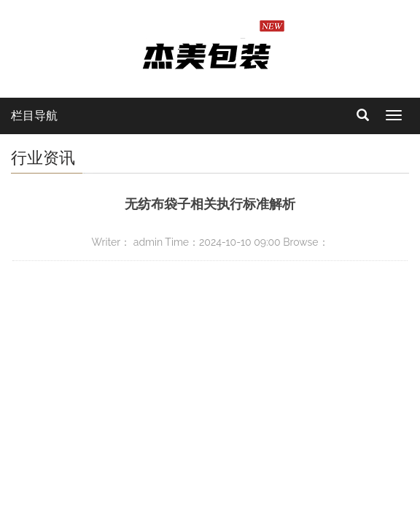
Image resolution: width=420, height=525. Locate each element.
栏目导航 (34, 116)
